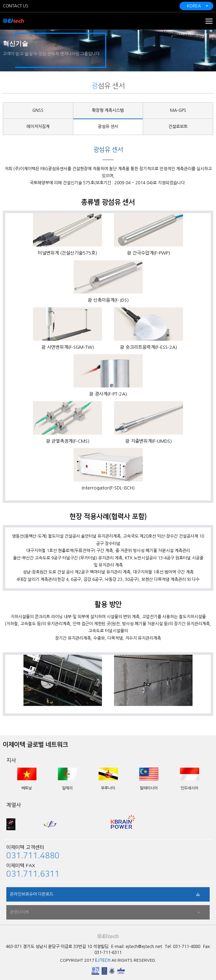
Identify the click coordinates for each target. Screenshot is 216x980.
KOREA (194, 6)
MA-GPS (178, 110)
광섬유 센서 (108, 127)
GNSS (38, 110)
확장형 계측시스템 (108, 110)
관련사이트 (19, 912)
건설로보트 (178, 127)
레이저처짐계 (38, 127)
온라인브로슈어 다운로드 (32, 894)
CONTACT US (15, 6)
